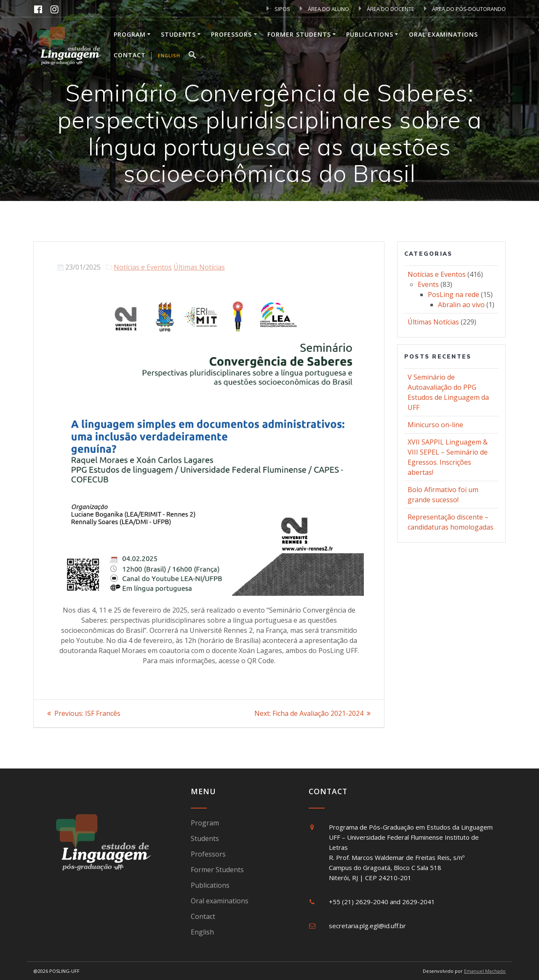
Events (428, 284)
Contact (130, 55)
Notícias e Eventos (143, 267)
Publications (370, 34)
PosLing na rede (454, 295)
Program (130, 34)
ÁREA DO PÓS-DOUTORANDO (465, 9)
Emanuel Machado (485, 971)
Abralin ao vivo (461, 305)
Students (178, 34)
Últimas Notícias (199, 267)
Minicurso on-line (435, 425)
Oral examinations (443, 34)
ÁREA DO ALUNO (324, 9)
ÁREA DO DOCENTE (387, 9)
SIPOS (278, 9)
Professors (231, 34)
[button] (192, 56)
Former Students (299, 34)
